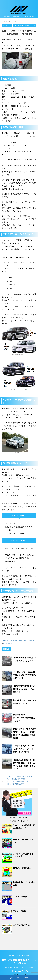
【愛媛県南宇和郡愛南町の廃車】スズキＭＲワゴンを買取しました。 (24, 689)
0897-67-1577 (19, 971)
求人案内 (26, 955)
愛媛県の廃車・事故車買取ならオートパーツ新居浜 (19, 967)
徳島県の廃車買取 (29, 640)
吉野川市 (10, 643)
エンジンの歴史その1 (22, 925)
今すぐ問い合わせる (19, 978)
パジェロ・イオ (8, 640)
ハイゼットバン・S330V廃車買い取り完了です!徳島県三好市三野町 (24, 675)
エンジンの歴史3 (20, 897)
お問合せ (19, 955)
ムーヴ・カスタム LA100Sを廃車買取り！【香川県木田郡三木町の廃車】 (24, 749)
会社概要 (12, 955)
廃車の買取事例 (18, 640)
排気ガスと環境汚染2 (22, 868)
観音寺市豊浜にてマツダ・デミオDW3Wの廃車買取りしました (24, 718)
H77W (5, 643)
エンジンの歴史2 (20, 911)
